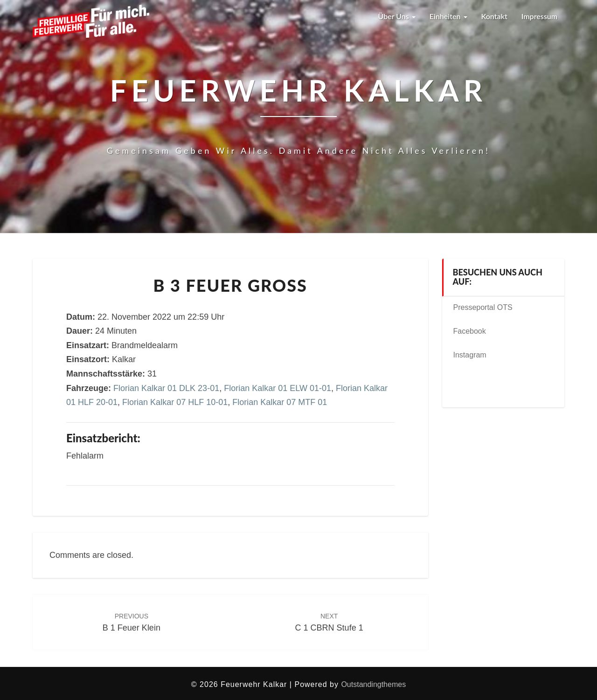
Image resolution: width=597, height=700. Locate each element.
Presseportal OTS (483, 307)
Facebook (470, 331)
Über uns (396, 16)
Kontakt (494, 16)
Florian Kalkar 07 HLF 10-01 (175, 402)
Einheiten (448, 16)
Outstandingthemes (373, 684)
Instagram (470, 355)
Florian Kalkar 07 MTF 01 (280, 402)
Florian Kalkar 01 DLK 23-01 (166, 388)
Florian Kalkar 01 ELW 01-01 (278, 388)
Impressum (539, 16)
